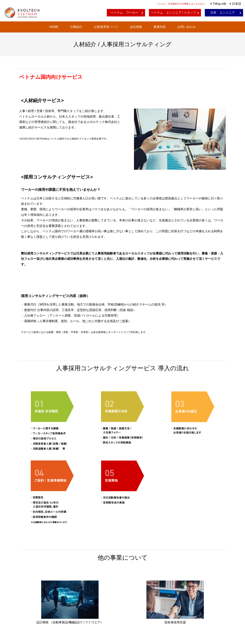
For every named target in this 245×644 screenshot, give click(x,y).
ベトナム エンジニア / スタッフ (174, 13)
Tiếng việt (219, 4)
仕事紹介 (76, 27)
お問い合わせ (186, 27)
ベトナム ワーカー (124, 13)
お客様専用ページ (106, 27)
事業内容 (160, 27)
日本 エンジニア (223, 13)
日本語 (237, 4)
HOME (54, 27)
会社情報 (136, 27)
